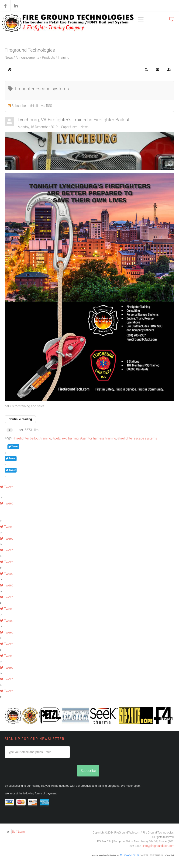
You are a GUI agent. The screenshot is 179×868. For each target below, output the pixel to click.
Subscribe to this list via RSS (32, 106)
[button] (146, 70)
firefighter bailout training (33, 438)
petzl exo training (66, 438)
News (84, 127)
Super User (69, 127)
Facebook (5, 6)
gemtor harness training (99, 438)
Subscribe (88, 771)
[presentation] (40, 767)
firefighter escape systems (138, 438)
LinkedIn (16, 6)
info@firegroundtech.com (159, 846)
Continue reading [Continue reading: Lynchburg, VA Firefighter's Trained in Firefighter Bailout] (20, 419)
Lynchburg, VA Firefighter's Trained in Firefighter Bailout (74, 120)
